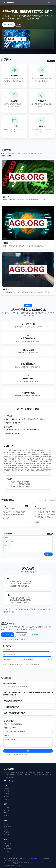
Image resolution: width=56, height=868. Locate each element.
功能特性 (7, 796)
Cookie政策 (8, 843)
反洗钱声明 (7, 849)
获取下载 (8, 635)
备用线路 (22, 635)
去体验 (6, 519)
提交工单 (7, 815)
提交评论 (48, 554)
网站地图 (17, 860)
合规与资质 (7, 827)
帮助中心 (7, 810)
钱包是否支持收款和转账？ (13, 701)
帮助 (19, 24)
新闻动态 (7, 829)
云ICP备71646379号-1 (35, 858)
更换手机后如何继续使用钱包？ (15, 713)
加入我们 (7, 832)
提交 (28, 751)
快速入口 (7, 799)
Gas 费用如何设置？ (11, 684)
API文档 (6, 813)
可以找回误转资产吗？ (12, 707)
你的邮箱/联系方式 (10, 728)
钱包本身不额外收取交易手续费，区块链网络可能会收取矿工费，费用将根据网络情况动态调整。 (28, 694)
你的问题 (6, 736)
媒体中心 (7, 835)
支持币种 (7, 788)
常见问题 (7, 791)
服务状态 (7, 808)
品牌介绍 (7, 824)
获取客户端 (8, 24)
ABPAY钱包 (9, 3)
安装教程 (34, 634)
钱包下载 (7, 794)
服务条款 (7, 851)
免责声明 (7, 846)
